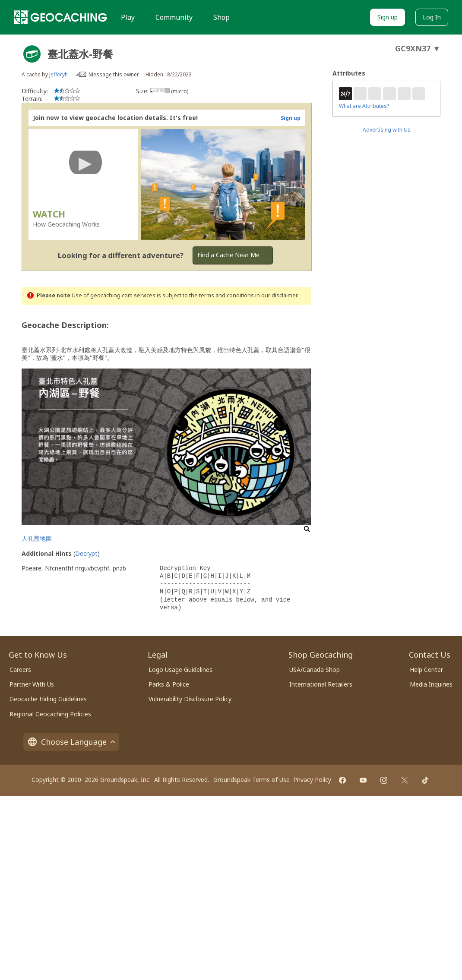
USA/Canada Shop (315, 670)
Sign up (388, 17)
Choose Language (71, 742)
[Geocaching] (60, 17)
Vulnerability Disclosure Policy (190, 699)
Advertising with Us (387, 130)
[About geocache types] (32, 54)
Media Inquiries (431, 684)
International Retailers (321, 684)
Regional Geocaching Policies (50, 714)
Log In (432, 17)
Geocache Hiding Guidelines (48, 699)
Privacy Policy (312, 780)
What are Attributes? (364, 106)
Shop (222, 17)
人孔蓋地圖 (37, 538)
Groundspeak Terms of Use (252, 780)
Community (174, 17)
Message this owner (114, 74)
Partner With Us (32, 684)
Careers (20, 670)
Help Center (426, 670)
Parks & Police (169, 684)
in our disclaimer (276, 295)
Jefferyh (59, 74)
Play (128, 17)
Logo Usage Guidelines (180, 670)
